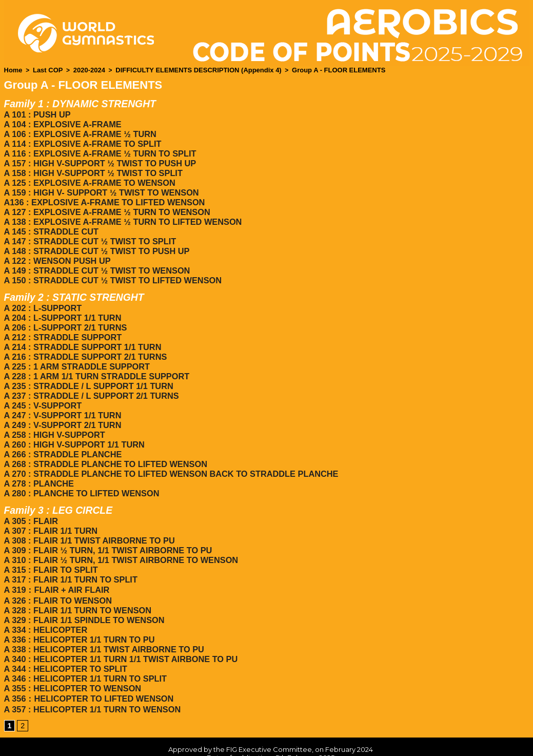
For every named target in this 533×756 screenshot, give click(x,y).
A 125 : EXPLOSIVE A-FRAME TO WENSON (88, 178)
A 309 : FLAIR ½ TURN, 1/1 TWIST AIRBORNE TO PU (106, 528)
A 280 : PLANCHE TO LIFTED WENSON (80, 473)
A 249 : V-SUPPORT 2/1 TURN (62, 409)
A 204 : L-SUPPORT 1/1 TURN (62, 307)
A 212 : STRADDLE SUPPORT (62, 326)
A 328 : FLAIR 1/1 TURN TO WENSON (76, 585)
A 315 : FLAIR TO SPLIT (50, 547)
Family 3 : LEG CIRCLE (60, 490)
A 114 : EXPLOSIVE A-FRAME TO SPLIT (81, 141)
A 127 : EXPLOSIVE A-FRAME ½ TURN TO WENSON (105, 206)
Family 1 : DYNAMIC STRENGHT (83, 103)
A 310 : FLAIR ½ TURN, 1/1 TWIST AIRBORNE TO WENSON (119, 538)
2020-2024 (84, 70)
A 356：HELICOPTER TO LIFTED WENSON (87, 669)
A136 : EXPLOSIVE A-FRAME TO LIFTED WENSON (103, 197)
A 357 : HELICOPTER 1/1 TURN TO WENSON (91, 679)
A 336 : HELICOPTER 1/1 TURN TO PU (78, 613)
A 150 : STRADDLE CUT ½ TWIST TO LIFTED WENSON (111, 271)
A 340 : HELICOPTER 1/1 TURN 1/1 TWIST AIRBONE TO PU (119, 632)
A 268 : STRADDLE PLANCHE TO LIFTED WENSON (104, 446)
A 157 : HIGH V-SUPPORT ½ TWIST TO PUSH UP (98, 160)
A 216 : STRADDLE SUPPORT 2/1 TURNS (84, 344)
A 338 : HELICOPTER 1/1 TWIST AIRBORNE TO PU (102, 622)
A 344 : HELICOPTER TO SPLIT (65, 641)
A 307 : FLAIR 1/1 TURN (50, 510)
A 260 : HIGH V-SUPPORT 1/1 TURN (73, 427)
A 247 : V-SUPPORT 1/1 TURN (62, 400)
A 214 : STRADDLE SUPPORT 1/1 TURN (81, 335)
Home (13, 70)
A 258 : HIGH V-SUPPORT (54, 418)
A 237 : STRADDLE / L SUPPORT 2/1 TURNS (90, 381)
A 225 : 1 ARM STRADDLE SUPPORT (76, 353)
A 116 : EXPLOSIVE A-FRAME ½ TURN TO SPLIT (98, 151)
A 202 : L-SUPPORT (42, 298)
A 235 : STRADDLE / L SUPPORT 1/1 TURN (87, 372)
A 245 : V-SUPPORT (42, 390)
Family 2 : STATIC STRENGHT (77, 287)
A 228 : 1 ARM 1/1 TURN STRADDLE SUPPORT (95, 363)
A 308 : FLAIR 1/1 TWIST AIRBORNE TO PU (88, 519)
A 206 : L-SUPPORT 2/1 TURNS (64, 316)
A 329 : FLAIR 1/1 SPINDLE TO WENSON (83, 595)
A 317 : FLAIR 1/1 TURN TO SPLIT (70, 556)
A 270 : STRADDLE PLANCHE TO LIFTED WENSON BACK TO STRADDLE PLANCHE (168, 455)
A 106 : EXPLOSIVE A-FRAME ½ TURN (79, 132)
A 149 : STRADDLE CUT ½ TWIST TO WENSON (95, 261)
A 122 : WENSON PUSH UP (56, 252)
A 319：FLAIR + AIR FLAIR (56, 566)
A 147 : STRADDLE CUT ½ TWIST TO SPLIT (88, 234)
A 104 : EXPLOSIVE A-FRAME (62, 123)
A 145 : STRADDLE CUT (51, 225)
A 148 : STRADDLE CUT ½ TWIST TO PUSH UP (95, 243)
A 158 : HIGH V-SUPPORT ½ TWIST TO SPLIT (92, 169)
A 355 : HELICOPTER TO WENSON (71, 659)
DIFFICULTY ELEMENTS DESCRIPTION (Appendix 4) (186, 70)
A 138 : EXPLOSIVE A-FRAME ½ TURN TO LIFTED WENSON (121, 215)
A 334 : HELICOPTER (45, 604)
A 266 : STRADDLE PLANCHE (62, 437)
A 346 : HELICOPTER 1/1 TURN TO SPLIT (84, 650)
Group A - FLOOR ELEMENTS (316, 70)
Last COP (45, 70)
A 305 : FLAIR (31, 501)
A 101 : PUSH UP (37, 114)
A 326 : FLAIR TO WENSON (57, 576)
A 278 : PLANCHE (38, 464)
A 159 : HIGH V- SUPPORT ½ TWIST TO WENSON (100, 188)
